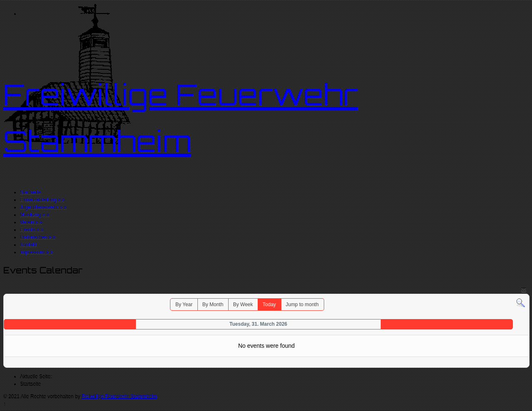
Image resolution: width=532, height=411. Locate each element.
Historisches (38, 237)
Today (269, 305)
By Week (243, 305)
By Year (184, 305)
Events (32, 230)
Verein (31, 222)
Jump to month (302, 305)
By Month (213, 305)
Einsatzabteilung (42, 200)
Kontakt (28, 245)
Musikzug (35, 215)
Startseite (31, 192)
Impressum (36, 252)
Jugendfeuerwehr (43, 207)
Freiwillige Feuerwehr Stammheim (119, 396)
